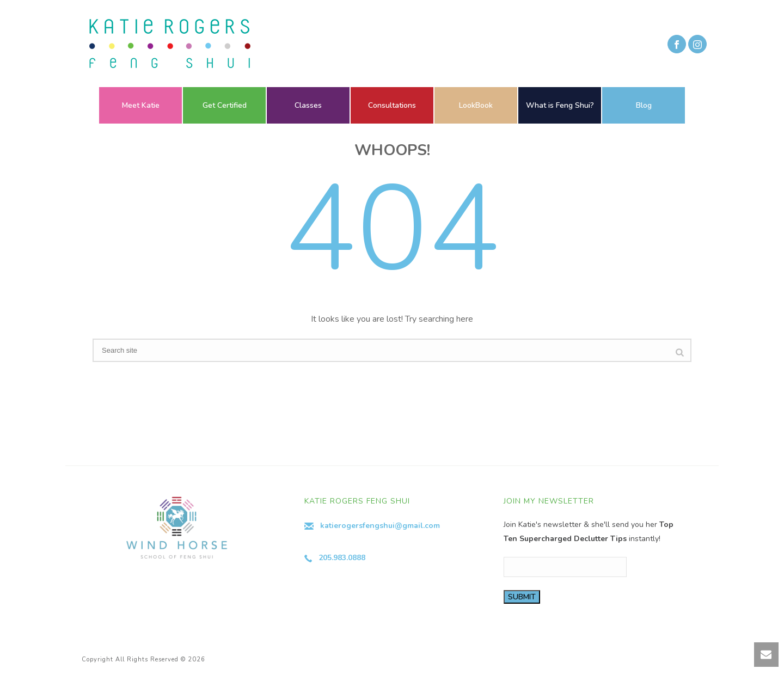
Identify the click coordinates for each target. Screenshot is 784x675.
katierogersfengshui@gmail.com (380, 526)
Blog (644, 105)
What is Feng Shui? (560, 105)
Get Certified (225, 105)
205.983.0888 (342, 558)
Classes (308, 105)
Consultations (392, 105)
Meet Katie (141, 105)
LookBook (476, 105)
